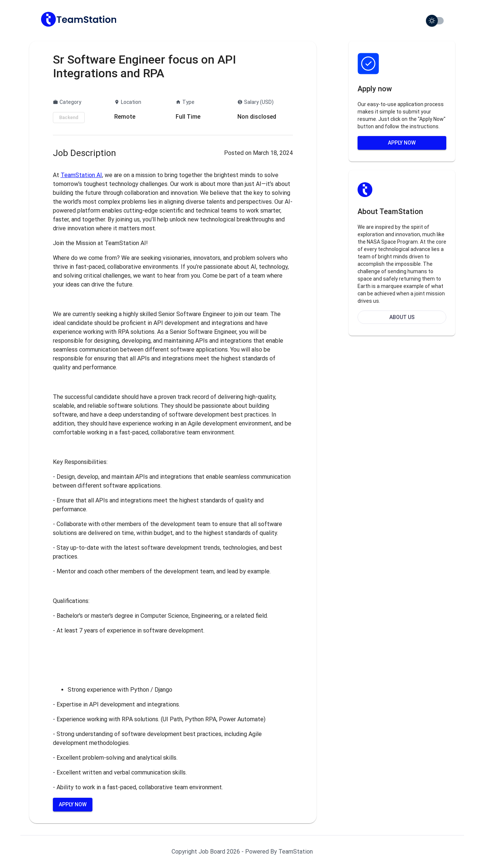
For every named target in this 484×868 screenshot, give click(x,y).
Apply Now (73, 804)
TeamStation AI (81, 175)
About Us (402, 317)
